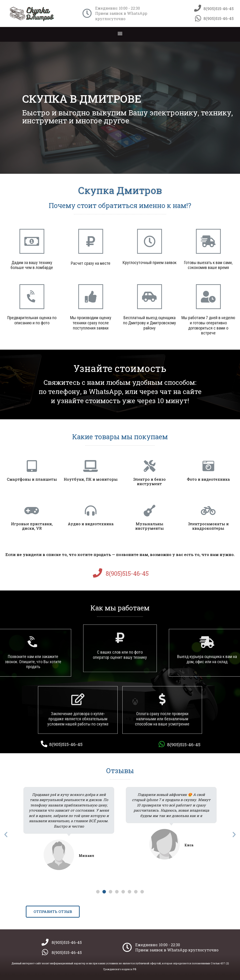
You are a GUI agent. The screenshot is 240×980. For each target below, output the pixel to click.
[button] (120, 33)
